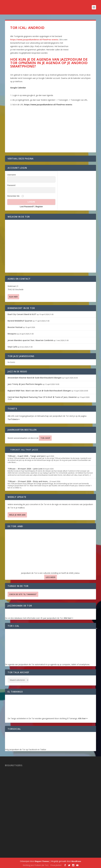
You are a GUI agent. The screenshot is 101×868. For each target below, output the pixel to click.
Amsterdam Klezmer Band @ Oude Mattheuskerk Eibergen (35, 378)
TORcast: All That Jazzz (24, 450)
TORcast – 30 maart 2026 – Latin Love (25, 469)
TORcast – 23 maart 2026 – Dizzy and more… (28, 481)
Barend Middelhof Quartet (20, 321)
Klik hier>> (69, 618)
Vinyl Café (12, 347)
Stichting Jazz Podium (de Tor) (36, 865)
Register (39, 207)
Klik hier (13, 297)
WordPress (76, 861)
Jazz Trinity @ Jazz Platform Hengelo (25, 384)
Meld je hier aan (17, 515)
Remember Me (13, 196)
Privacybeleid (56, 865)
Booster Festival (15, 327)
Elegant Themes (42, 861)
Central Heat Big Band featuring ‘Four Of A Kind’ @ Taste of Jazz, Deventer (42, 397)
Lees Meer (51, 577)
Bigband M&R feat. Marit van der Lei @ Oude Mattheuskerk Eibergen (39, 391)
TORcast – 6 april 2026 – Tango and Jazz (26, 456)
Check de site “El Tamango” (23, 594)
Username (12, 175)
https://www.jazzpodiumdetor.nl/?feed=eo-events (34, 40)
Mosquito (12, 334)
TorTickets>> (14, 419)
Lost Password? (27, 207)
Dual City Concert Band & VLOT (22, 314)
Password (11, 185)
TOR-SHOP (45, 438)
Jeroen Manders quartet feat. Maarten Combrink (30, 340)
